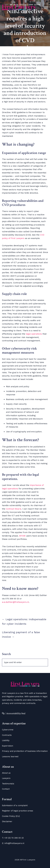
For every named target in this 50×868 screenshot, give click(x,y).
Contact (6, 789)
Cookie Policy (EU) (11, 816)
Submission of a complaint (15, 805)
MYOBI (22, 536)
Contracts (7, 735)
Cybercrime (8, 730)
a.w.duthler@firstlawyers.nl (15, 602)
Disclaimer (7, 821)
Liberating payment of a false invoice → (21, 634)
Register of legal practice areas (18, 811)
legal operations (34, 334)
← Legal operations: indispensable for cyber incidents (24, 622)
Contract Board (13, 509)
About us (6, 773)
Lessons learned (10, 757)
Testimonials (8, 784)
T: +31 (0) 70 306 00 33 (13, 838)
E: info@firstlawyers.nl (13, 843)
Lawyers (6, 778)
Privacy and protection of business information (25, 751)
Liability (6, 740)
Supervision (8, 746)
